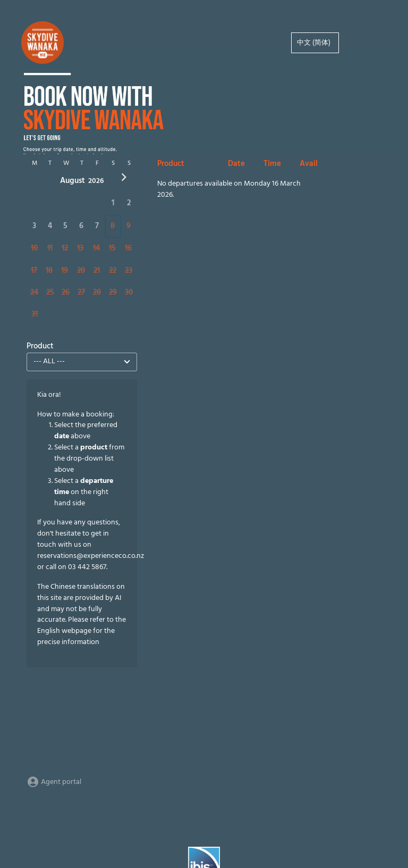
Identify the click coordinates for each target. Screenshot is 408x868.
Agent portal (54, 782)
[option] (315, 43)
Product (40, 346)
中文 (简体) (314, 43)
